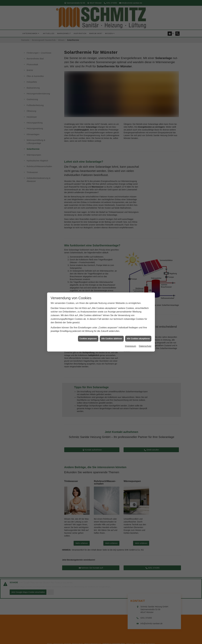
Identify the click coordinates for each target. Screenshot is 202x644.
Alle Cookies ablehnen (112, 339)
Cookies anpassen (88, 339)
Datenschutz (145, 346)
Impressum (131, 346)
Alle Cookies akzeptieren (138, 339)
